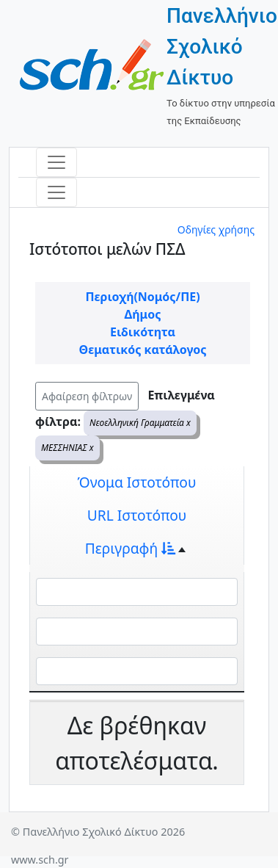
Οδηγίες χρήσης (216, 229)
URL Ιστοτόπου (137, 515)
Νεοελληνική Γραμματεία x (140, 423)
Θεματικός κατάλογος (143, 350)
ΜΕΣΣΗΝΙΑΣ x (67, 448)
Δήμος (143, 314)
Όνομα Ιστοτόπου (137, 482)
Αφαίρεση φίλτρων (87, 396)
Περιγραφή (130, 548)
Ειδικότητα (143, 332)
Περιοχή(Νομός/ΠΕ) (142, 297)
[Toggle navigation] (56, 162)
